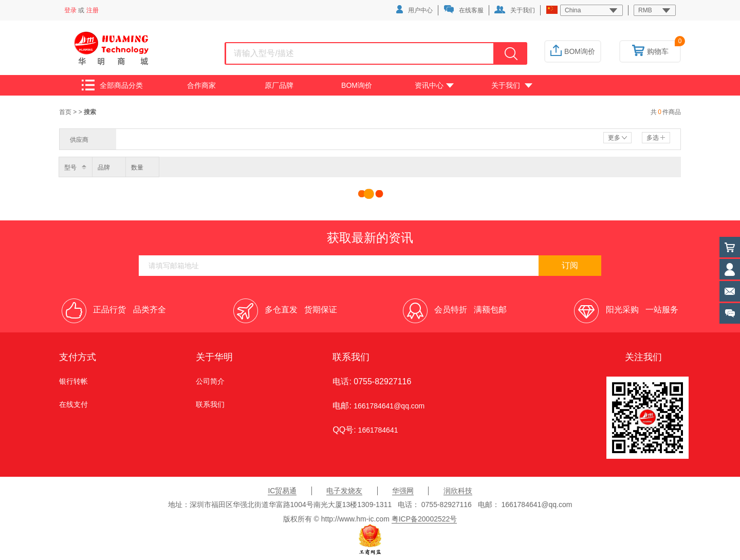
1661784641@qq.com (389, 406)
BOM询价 (573, 51)
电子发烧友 (344, 491)
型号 (70, 167)
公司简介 (210, 381)
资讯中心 (434, 85)
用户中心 (414, 10)
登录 (70, 10)
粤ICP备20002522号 (424, 519)
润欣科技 (458, 491)
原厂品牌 (279, 85)
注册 (92, 10)
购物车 (650, 51)
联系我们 (210, 404)
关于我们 (515, 10)
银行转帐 (73, 381)
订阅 (570, 265)
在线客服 (464, 10)
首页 (66, 112)
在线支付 (73, 404)
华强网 (403, 491)
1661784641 (377, 430)
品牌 (104, 167)
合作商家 (201, 85)
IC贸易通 (282, 491)
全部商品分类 (112, 85)
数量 (137, 167)
